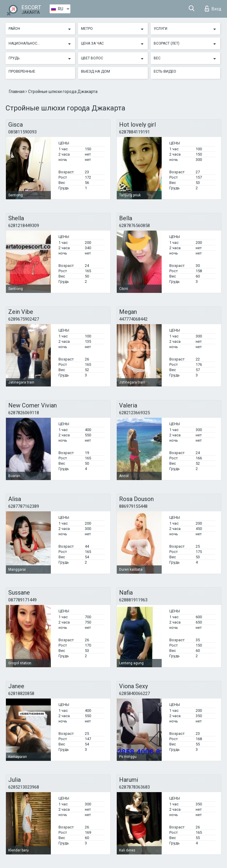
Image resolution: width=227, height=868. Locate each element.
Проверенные (22, 71)
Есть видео (165, 71)
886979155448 (133, 506)
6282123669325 (134, 413)
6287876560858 (134, 226)
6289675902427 (24, 319)
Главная (17, 92)
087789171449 (22, 600)
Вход (213, 9)
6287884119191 (134, 132)
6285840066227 (134, 694)
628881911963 (133, 600)
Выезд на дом (95, 71)
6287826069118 (24, 413)
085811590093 (22, 132)
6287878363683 (134, 787)
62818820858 (21, 694)
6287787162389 (24, 506)
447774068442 (133, 319)
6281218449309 (24, 226)
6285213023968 (24, 787)
